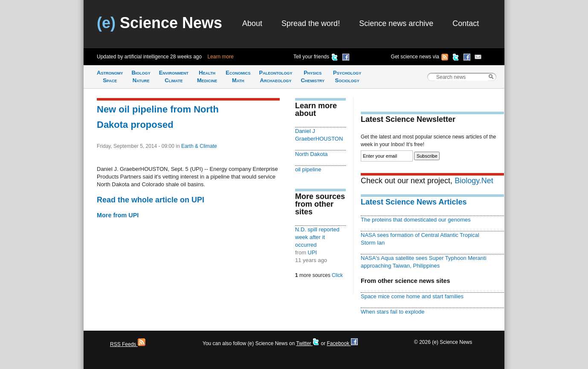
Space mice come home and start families (412, 296)
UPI (313, 252)
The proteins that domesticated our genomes (416, 220)
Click (337, 275)
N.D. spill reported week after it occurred (317, 237)
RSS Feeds (128, 344)
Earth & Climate (199, 146)
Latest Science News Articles (414, 202)
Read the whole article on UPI (151, 200)
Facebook (342, 343)
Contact (466, 23)
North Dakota (311, 154)
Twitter (308, 343)
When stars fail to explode (392, 312)
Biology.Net (474, 181)
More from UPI (118, 215)
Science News (159, 23)
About (252, 23)
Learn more (221, 57)
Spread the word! (311, 23)
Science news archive (396, 23)
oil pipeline (308, 169)
